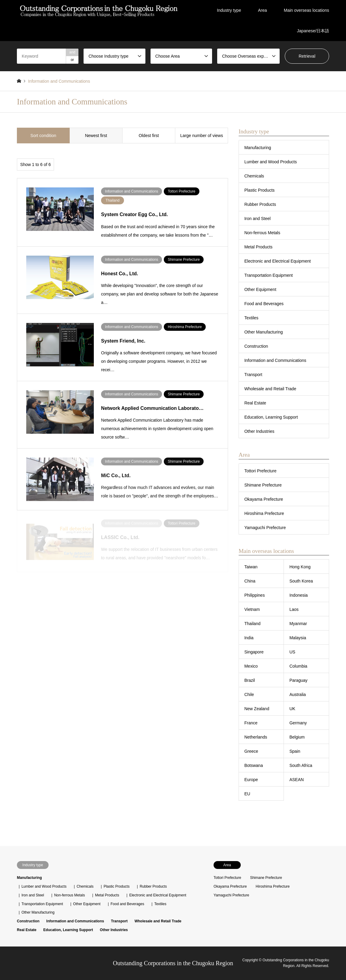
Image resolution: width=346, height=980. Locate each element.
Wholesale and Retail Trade (270, 389)
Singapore (254, 652)
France (251, 723)
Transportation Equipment (269, 275)
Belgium (297, 737)
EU (247, 794)
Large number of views (202, 136)
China (250, 581)
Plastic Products (259, 190)
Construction (256, 346)
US (292, 652)
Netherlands (256, 737)
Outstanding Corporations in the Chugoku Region (173, 963)
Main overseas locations (306, 10)
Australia (297, 694)
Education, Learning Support (271, 417)
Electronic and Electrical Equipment (278, 261)
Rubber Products (260, 204)
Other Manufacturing (264, 332)
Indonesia (298, 595)
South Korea (301, 581)
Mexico (251, 666)
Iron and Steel (257, 219)
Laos (294, 609)
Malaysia (298, 638)
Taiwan (251, 567)
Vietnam (252, 609)
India (249, 638)
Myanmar (298, 624)
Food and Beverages (264, 304)
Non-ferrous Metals (262, 233)
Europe (251, 780)
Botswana (254, 765)
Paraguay (298, 680)
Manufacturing (258, 148)
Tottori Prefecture (260, 471)
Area (262, 10)
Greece (251, 751)
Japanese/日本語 (313, 31)
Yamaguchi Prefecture (265, 528)
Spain (295, 751)
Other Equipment (260, 289)
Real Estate (255, 403)
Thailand (252, 624)
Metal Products (258, 247)
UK (292, 709)
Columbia (298, 666)
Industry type (229, 10)
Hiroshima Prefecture (264, 513)
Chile (249, 694)
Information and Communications (275, 360)
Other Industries (259, 431)
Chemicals (254, 176)
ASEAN (296, 780)
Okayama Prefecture (264, 499)
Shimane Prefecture (263, 485)
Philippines (255, 595)
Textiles (251, 318)
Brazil (250, 680)
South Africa (301, 765)
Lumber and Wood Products (271, 162)
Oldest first (149, 136)
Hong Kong (300, 567)
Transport (253, 375)
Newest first (96, 136)
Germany (298, 723)
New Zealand (257, 709)
